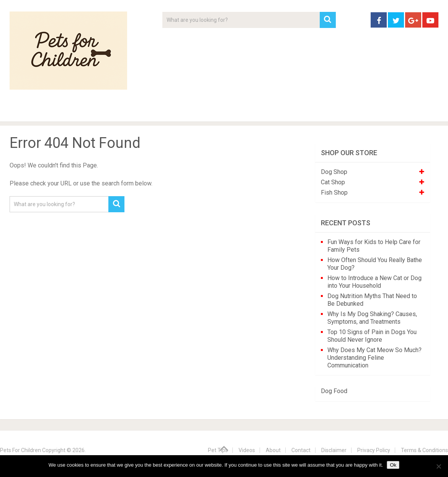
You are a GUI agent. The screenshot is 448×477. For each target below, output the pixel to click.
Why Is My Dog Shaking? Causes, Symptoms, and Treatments (372, 318)
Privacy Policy (374, 450)
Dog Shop (334, 172)
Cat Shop (333, 182)
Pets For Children (20, 450)
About (200, 111)
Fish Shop (334, 193)
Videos (158, 111)
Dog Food (334, 391)
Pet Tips (69, 111)
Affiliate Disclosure (260, 111)
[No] (438, 466)
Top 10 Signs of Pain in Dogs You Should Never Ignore (372, 336)
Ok (393, 465)
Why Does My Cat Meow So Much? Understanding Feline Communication (374, 358)
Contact (324, 111)
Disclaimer (334, 450)
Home (23, 111)
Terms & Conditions (424, 450)
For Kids (114, 111)
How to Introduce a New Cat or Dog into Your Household (374, 282)
